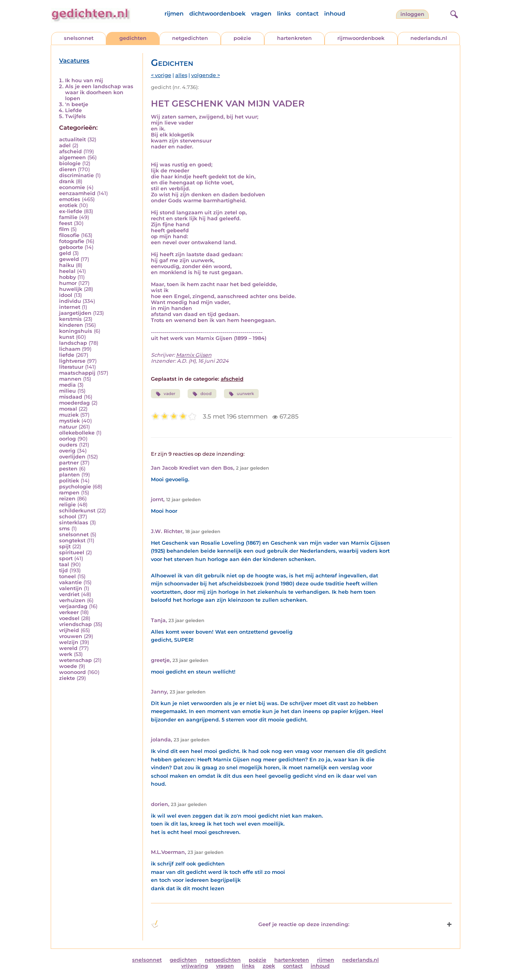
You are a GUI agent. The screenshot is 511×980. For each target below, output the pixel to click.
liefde (67, 355)
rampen (69, 493)
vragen (261, 14)
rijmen (174, 14)
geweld (69, 259)
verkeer (69, 612)
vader (165, 394)
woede (68, 666)
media (67, 385)
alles (181, 75)
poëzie (242, 38)
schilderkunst (77, 511)
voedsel (69, 618)
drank (67, 181)
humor (68, 283)
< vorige (161, 75)
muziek (69, 415)
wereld (68, 648)
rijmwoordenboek (361, 38)
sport (66, 558)
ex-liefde (71, 211)
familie (68, 217)
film (64, 229)
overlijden (72, 457)
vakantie (70, 582)
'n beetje (77, 104)
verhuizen (72, 600)
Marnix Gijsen (194, 355)
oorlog (67, 439)
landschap (73, 343)
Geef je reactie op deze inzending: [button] (250, 924)
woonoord (72, 672)
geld (65, 253)
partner (69, 463)
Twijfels (75, 116)
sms (64, 529)
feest (66, 223)
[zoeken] (453, 13)
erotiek (68, 205)
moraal (68, 409)
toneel (67, 576)
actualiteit (72, 139)
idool (66, 295)
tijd (63, 570)
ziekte (67, 678)
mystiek (69, 421)
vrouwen (71, 636)
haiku (67, 265)
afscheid (70, 151)
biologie (70, 163)
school (68, 517)
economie (72, 187)
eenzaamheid (77, 193)
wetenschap (75, 660)
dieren (68, 169)
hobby (67, 277)
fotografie (72, 241)
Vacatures (74, 61)
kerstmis (70, 319)
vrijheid (69, 630)
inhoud (335, 14)
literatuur (71, 367)
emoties (70, 199)
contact (307, 14)
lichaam (70, 349)
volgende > (206, 75)
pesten (68, 469)
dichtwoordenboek (217, 14)
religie (67, 505)
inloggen (412, 14)
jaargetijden (75, 313)
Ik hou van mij (84, 80)
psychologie (75, 487)
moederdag (74, 403)
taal (64, 564)
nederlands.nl (429, 38)
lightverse (72, 361)
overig (67, 451)
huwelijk (71, 289)
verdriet (69, 594)
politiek (69, 481)
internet (70, 307)
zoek (269, 966)
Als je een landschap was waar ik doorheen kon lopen (99, 92)
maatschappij (77, 373)
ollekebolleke (77, 433)
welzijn (69, 642)
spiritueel (72, 552)
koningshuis (76, 331)
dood (202, 394)
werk (66, 654)
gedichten (133, 38)
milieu (67, 391)
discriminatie (76, 175)
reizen (67, 499)
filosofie (69, 235)
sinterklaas (74, 523)
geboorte (71, 247)
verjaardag (73, 606)
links (284, 14)
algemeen (72, 157)
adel (65, 145)
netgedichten (190, 38)
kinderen (71, 325)
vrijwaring (195, 966)
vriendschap (75, 624)
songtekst (72, 540)
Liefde (73, 110)
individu (70, 301)
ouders (68, 445)
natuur (68, 427)
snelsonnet (79, 38)
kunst (67, 337)
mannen (70, 379)
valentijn (71, 588)
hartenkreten (294, 38)
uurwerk (241, 394)
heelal (67, 271)
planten (69, 475)
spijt (65, 546)
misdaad (71, 397)
